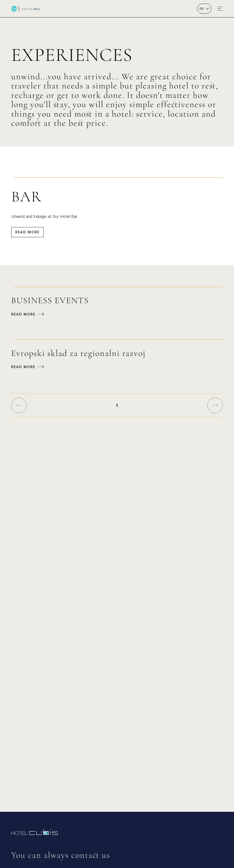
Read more (27, 232)
